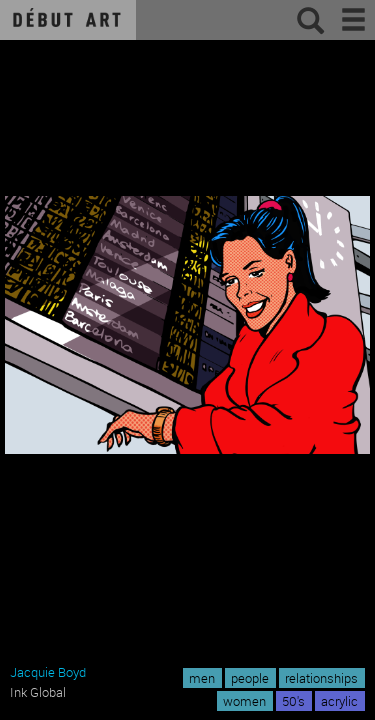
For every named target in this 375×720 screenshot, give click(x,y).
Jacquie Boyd (48, 672)
